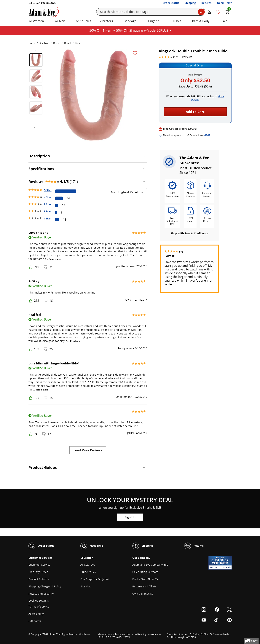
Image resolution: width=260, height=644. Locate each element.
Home (32, 43)
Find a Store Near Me (146, 579)
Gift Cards (35, 621)
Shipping (190, 3)
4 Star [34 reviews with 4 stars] (48, 197)
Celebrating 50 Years (145, 572)
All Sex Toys (88, 565)
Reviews (187, 57)
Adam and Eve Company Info (150, 565)
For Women (36, 21)
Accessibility (36, 614)
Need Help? (224, 3)
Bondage (130, 21)
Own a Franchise (143, 594)
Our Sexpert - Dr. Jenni (95, 579)
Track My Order (38, 572)
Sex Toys (44, 43)
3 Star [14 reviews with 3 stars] (47, 204)
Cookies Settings (39, 601)
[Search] (151, 12)
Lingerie (154, 21)
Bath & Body (201, 21)
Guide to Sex (88, 572)
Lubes (177, 21)
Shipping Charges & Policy (45, 586)
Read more (55, 259)
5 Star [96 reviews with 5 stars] (48, 190)
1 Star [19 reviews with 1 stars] (47, 218)
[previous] (37, 51)
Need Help (92, 546)
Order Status (171, 3)
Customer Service (39, 565)
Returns (206, 3)
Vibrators (106, 21)
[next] (34, 128)
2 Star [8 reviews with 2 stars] (47, 211)
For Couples (83, 21)
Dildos (57, 43)
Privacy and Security (41, 594)
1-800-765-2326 (47, 3)
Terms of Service (39, 606)
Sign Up (130, 517)
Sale (224, 21)
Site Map (86, 586)
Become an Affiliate (144, 586)
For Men (59, 21)
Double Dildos (72, 43)
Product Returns (39, 579)
